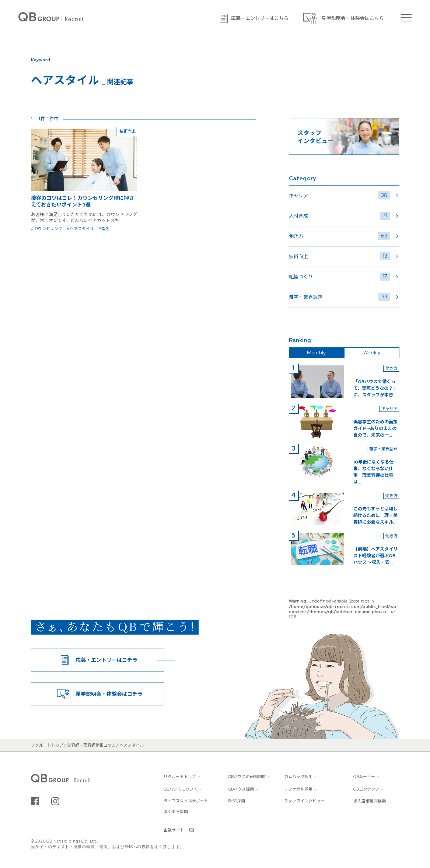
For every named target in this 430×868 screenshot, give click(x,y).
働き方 (340, 236)
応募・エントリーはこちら (260, 18)
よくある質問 (176, 812)
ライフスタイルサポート (186, 801)
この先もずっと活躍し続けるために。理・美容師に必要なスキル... (375, 515)
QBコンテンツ (366, 789)
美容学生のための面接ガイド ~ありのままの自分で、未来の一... (375, 428)
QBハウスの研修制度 (247, 777)
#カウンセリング (47, 229)
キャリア (340, 195)
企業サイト (174, 830)
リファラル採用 (298, 789)
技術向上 (340, 256)
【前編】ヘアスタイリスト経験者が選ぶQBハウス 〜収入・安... (375, 556)
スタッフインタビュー (304, 801)
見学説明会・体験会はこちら (353, 18)
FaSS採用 (237, 801)
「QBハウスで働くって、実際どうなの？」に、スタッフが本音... (375, 388)
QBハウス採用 (241, 789)
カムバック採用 (298, 777)
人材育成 (340, 216)
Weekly (372, 353)
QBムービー (364, 777)
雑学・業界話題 (340, 297)
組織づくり (340, 277)
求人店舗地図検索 (370, 801)
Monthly (316, 353)
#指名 (104, 229)
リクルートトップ (180, 777)
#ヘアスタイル (80, 229)
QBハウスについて (181, 789)
